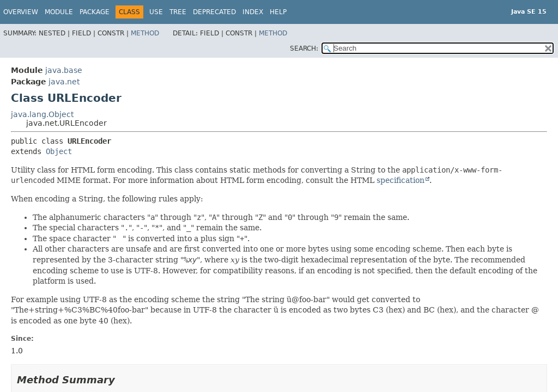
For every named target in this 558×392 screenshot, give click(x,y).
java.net (64, 82)
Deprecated (214, 12)
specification (401, 180)
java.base (64, 70)
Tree (178, 12)
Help (278, 12)
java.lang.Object (42, 114)
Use (156, 12)
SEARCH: (304, 48)
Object (59, 151)
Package (95, 12)
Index (253, 12)
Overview (21, 12)
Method (145, 33)
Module (59, 12)
